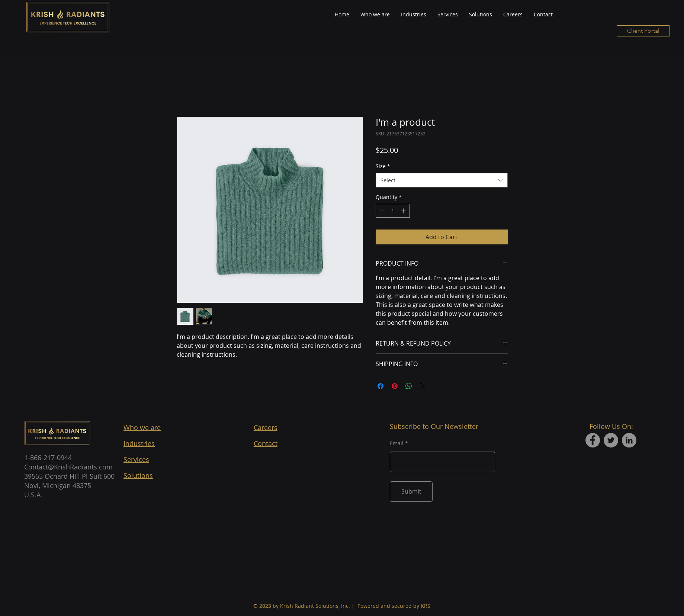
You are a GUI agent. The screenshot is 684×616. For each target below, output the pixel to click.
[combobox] (442, 180)
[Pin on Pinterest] (395, 386)
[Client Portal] (643, 31)
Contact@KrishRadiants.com (68, 467)
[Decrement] (381, 211)
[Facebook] (593, 440)
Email (397, 443)
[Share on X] (423, 386)
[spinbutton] (393, 211)
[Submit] (411, 492)
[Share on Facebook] (380, 386)
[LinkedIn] (629, 440)
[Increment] (404, 211)
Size (383, 166)
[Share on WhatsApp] (409, 386)
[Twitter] (611, 440)
